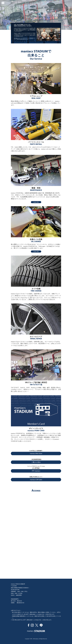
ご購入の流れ (36, 462)
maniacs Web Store (36, 453)
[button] (3, 15)
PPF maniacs (36, 471)
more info (36, 202)
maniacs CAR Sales (36, 480)
